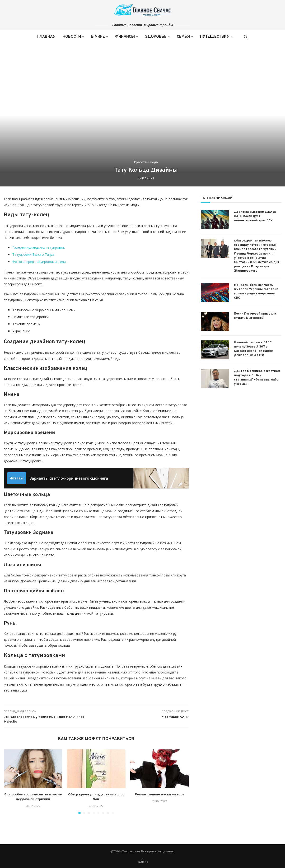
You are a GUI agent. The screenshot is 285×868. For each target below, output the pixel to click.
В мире (98, 37)
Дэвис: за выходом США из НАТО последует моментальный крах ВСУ (255, 216)
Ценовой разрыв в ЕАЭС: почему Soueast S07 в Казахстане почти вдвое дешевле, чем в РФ (253, 349)
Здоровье (156, 37)
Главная (46, 37)
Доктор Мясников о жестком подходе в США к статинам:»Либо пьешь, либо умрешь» (257, 378)
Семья (183, 37)
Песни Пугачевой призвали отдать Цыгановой (255, 316)
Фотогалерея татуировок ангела (39, 262)
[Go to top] (142, 862)
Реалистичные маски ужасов (160, 795)
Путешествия (215, 37)
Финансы (125, 37)
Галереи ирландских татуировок (39, 247)
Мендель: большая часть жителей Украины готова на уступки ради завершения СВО (256, 292)
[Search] (246, 37)
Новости (72, 37)
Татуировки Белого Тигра (33, 254)
